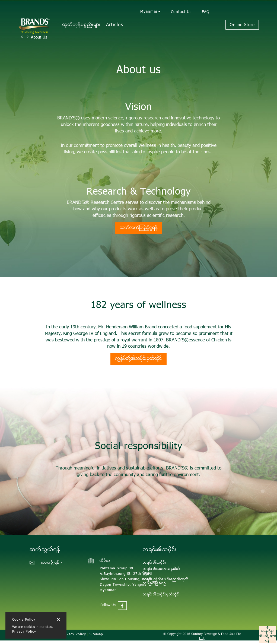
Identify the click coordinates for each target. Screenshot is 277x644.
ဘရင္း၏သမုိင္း (155, 563)
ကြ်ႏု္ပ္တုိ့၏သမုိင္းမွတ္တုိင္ (138, 359)
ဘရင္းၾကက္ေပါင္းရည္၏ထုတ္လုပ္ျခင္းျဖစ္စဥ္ (166, 581)
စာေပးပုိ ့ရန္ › (52, 563)
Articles (115, 25)
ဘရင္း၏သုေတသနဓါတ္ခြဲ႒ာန (161, 571)
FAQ (206, 12)
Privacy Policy (24, 632)
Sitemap (96, 635)
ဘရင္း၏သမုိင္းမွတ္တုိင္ (161, 595)
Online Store (242, 25)
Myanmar (150, 12)
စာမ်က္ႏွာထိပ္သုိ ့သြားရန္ (268, 635)
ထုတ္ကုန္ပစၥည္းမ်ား (82, 25)
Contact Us (181, 12)
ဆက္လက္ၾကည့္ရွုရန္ (139, 228)
